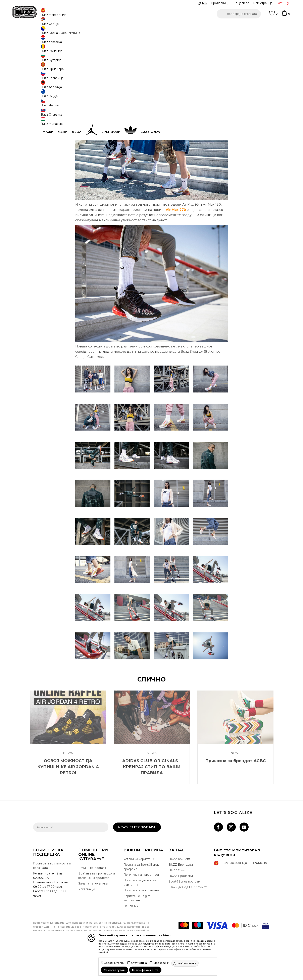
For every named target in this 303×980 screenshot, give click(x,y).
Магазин (64, 32)
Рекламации (87, 919)
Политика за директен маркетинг (140, 912)
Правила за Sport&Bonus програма (141, 897)
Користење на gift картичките (137, 928)
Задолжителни (114, 963)
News (76, 32)
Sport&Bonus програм (184, 911)
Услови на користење (139, 889)
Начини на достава (92, 898)
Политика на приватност (141, 904)
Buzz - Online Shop (45, 32)
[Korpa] (286, 15)
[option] (151, 26)
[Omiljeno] (273, 15)
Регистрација (263, 3)
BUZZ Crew (177, 900)
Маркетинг (161, 963)
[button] (239, 14)
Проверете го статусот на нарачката (52, 895)
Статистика (139, 963)
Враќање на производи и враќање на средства (97, 905)
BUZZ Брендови (181, 894)
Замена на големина (93, 913)
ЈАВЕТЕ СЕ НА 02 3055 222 (101, 26)
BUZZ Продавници (183, 906)
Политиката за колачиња (141, 920)
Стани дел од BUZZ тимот (188, 917)
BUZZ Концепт (180, 889)
